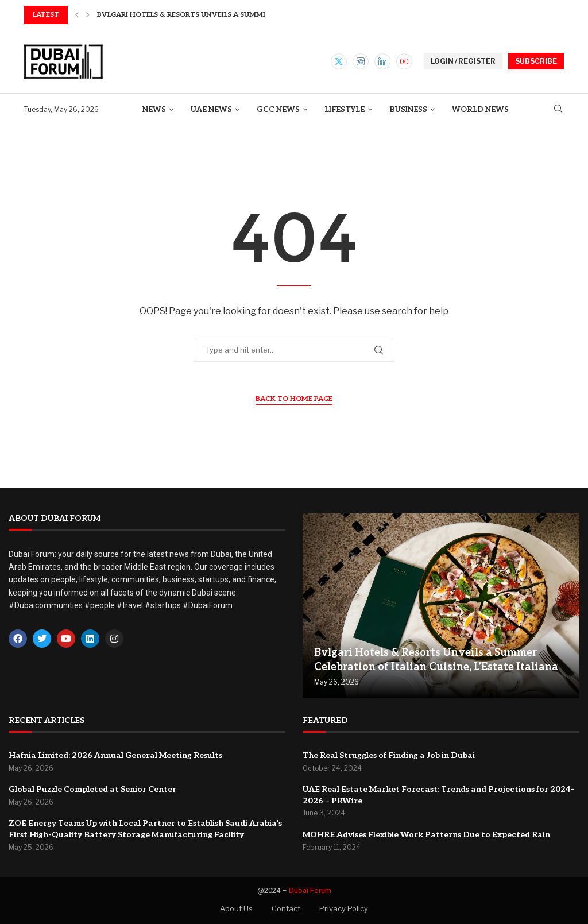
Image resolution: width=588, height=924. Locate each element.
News (154, 110)
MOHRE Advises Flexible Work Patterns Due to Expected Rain (426, 835)
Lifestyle (345, 110)
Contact (286, 908)
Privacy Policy (344, 908)
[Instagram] (361, 61)
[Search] (558, 109)
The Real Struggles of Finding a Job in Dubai (389, 755)
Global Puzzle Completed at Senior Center (92, 789)
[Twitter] (339, 61)
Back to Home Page (294, 399)
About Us (236, 908)
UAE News (211, 110)
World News (480, 110)
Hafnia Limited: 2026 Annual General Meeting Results (115, 755)
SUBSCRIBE (536, 61)
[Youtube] (404, 61)
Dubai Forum (310, 890)
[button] (77, 15)
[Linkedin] (382, 61)
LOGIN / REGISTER (463, 61)
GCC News (278, 110)
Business (408, 110)
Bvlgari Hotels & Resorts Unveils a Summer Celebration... (212, 15)
